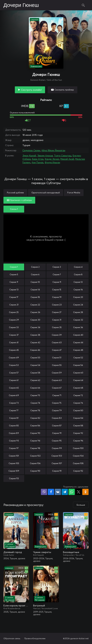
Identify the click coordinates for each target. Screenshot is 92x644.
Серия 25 (14, 312)
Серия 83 (57, 418)
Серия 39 (57, 335)
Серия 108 (78, 463)
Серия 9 (14, 282)
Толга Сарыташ (63, 156)
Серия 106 (35, 463)
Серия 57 (14, 373)
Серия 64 (78, 380)
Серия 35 (57, 327)
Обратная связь (12, 638)
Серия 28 (78, 312)
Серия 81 (14, 418)
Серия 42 (35, 342)
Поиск (83, 5)
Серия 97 (14, 448)
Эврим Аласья (45, 156)
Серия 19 (57, 297)
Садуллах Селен (31, 150)
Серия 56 (78, 365)
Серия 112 (78, 471)
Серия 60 (78, 373)
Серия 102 (35, 456)
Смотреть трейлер (64, 90)
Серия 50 (35, 358)
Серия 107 (57, 463)
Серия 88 (78, 426)
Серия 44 (78, 342)
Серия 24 (78, 305)
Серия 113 (14, 478)
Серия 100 (78, 448)
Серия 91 (57, 433)
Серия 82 (35, 418)
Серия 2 (35, 267)
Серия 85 (14, 426)
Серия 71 (57, 395)
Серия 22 (35, 305)
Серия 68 (78, 388)
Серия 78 (35, 410)
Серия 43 (57, 342)
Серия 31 (57, 320)
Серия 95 (57, 441)
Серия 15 (57, 290)
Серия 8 (78, 274)
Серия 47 (57, 350)
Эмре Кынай (29, 156)
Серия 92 (78, 433)
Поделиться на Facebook (51, 492)
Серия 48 (78, 350)
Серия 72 (78, 395)
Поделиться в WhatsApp (72, 492)
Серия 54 (35, 365)
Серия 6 (35, 274)
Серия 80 (78, 410)
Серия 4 (78, 267)
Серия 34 (35, 327)
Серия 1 (14, 267)
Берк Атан (38, 159)
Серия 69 (14, 395)
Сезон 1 (14, 209)
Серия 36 (78, 327)
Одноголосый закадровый (46, 193)
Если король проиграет (16, 606)
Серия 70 (35, 395)
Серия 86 (35, 426)
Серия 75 (57, 403)
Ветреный (39, 606)
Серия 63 (57, 380)
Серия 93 (14, 441)
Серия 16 (78, 290)
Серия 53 (14, 365)
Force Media (74, 193)
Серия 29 (14, 320)
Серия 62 (35, 380)
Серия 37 (14, 335)
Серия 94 (35, 441)
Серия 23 (57, 305)
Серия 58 (35, 373)
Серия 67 (57, 388)
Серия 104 (78, 456)
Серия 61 (14, 380)
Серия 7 (57, 274)
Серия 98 (35, 448)
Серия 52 (78, 358)
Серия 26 (35, 312)
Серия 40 (78, 335)
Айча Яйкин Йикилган (53, 150)
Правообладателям (35, 638)
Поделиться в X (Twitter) (79, 492)
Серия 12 (78, 282)
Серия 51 (57, 358)
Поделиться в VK (58, 492)
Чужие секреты (42, 552)
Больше (81, 505)
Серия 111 (57, 471)
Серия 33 (14, 327)
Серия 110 (35, 471)
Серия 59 (57, 373)
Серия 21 (14, 305)
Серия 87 (57, 426)
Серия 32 (78, 320)
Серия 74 (35, 403)
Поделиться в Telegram (65, 492)
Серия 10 (35, 282)
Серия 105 (14, 463)
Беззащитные (71, 552)
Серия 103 (57, 456)
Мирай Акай (67, 159)
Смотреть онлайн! (31, 90)
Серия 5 (14, 274)
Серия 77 (14, 410)
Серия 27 (57, 312)
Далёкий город (13, 552)
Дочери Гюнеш (21, 5)
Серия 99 (57, 448)
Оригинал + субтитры (19, 200)
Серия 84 (78, 418)
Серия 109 (14, 471)
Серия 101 (14, 456)
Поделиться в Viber (44, 492)
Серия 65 (14, 388)
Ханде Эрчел (52, 159)
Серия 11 (57, 282)
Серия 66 (35, 388)
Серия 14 (35, 290)
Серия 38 (35, 335)
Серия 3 (57, 267)
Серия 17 (14, 297)
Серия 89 (14, 433)
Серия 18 (35, 297)
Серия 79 (57, 410)
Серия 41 (14, 342)
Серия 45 (14, 350)
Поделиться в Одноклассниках (85, 492)
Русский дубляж (15, 193)
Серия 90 (35, 433)
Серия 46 (35, 350)
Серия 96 (78, 441)
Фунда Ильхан (52, 162)
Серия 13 (14, 290)
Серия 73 (14, 403)
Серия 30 (35, 320)
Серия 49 (14, 358)
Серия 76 (78, 403)
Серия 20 (78, 297)
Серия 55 (57, 365)
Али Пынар (38, 162)
